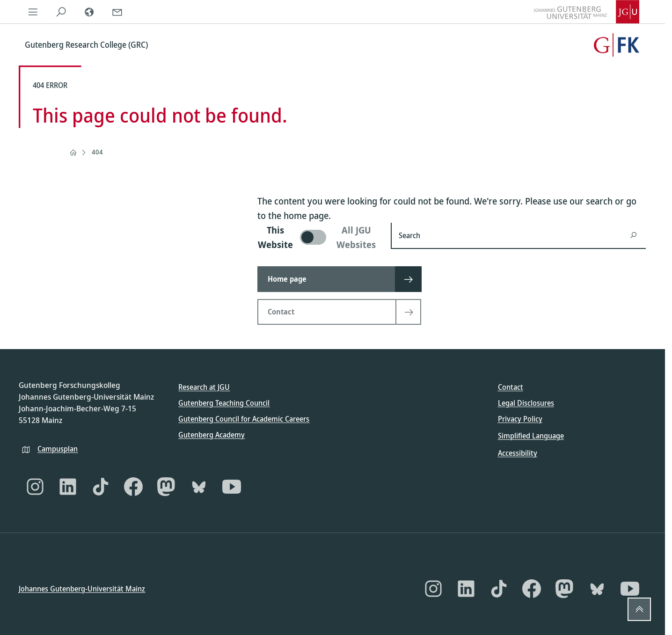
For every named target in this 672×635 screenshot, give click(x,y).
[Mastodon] (166, 486)
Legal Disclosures (526, 403)
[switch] (318, 237)
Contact (511, 387)
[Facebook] (133, 486)
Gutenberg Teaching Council (224, 403)
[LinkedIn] (68, 486)
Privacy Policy (520, 419)
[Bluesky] (199, 486)
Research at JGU (204, 387)
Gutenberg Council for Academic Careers (244, 419)
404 (97, 152)
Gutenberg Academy (212, 435)
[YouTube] (232, 486)
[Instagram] (35, 486)
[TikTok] (101, 486)
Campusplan (58, 448)
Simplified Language (531, 436)
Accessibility (518, 453)
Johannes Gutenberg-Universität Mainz (82, 589)
